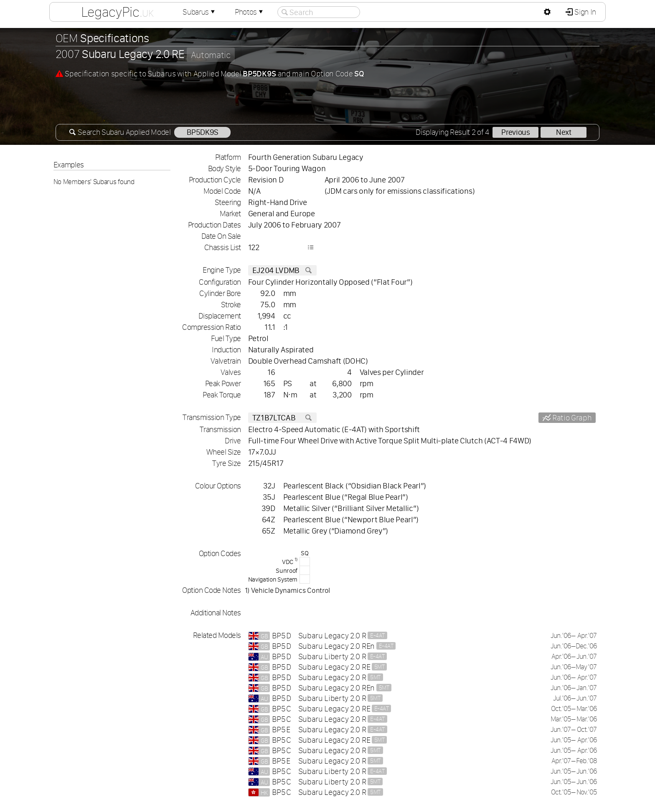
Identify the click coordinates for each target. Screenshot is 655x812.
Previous (515, 132)
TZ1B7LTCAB (282, 418)
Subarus (200, 12)
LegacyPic (117, 12)
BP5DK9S (202, 132)
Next (564, 132)
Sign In (585, 12)
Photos (250, 12)
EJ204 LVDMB (282, 270)
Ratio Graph (571, 418)
